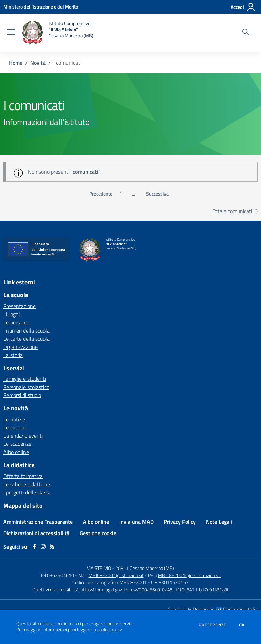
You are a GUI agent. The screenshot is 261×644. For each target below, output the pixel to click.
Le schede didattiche (27, 484)
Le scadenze (17, 444)
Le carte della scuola (27, 339)
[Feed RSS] (52, 547)
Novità (38, 63)
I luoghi (12, 314)
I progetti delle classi (27, 492)
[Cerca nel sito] (246, 33)
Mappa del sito (23, 505)
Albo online (16, 452)
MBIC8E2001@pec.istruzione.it (189, 575)
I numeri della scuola (27, 331)
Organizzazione (21, 347)
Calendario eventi (23, 436)
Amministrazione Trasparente (38, 522)
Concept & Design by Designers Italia (213, 609)
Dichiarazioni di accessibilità (36, 533)
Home (16, 63)
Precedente (101, 194)
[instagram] (43, 547)
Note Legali (219, 522)
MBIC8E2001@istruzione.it (116, 575)
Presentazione (20, 306)
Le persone (16, 322)
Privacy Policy (180, 522)
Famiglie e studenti (25, 379)
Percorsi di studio (22, 395)
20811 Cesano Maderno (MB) (145, 568)
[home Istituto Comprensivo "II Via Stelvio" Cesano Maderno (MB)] (58, 33)
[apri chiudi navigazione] (11, 33)
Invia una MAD (136, 522)
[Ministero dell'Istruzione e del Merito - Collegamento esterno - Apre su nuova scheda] (41, 7)
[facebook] (34, 547)
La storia (13, 355)
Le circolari (15, 427)
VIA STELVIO (99, 568)
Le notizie (14, 419)
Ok (242, 625)
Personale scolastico (26, 387)
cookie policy (109, 630)
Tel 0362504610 (57, 575)
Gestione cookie (98, 533)
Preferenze (213, 625)
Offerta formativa (23, 476)
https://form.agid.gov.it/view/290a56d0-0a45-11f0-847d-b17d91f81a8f (155, 589)
